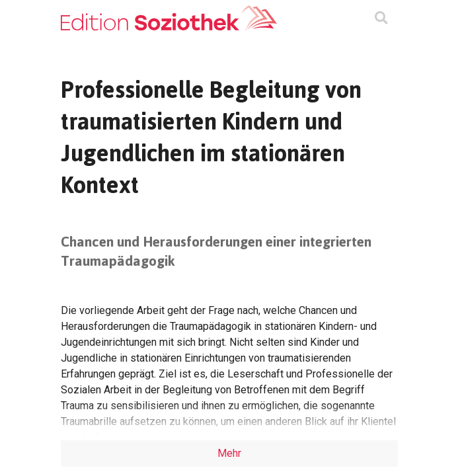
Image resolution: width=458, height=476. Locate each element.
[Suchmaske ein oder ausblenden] (381, 19)
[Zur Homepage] (169, 19)
